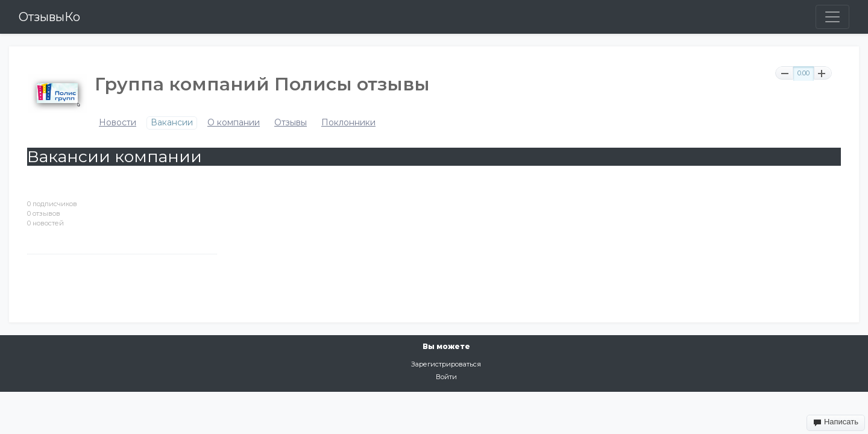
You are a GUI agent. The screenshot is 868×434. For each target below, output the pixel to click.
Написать (836, 422)
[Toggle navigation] (832, 17)
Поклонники (348, 123)
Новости (118, 123)
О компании (234, 123)
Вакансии (172, 123)
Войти (446, 377)
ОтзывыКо (49, 17)
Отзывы (291, 123)
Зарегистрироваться (446, 364)
